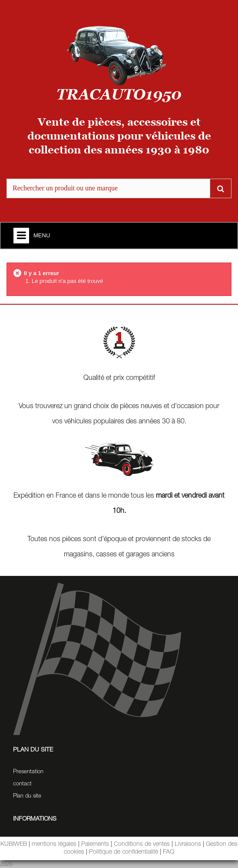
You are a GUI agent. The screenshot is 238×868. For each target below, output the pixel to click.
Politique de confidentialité (124, 852)
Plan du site (27, 796)
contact (22, 784)
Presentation (28, 772)
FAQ (169, 852)
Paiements (95, 845)
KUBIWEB (14, 845)
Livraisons (188, 845)
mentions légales (54, 845)
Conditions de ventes (142, 845)
